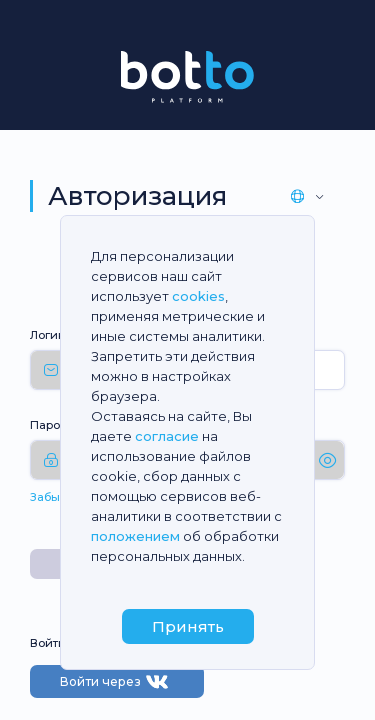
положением (135, 536)
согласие (167, 436)
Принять (188, 626)
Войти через (117, 681)
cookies (198, 296)
